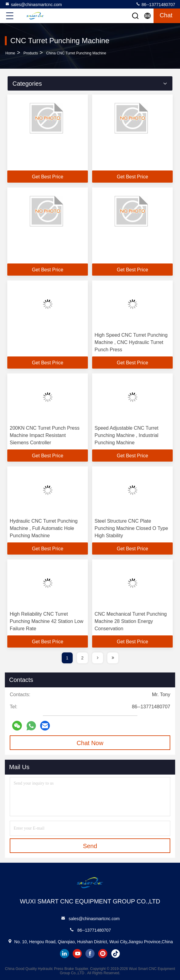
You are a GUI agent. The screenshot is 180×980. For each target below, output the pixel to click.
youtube (77, 954)
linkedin (64, 954)
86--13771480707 (155, 4)
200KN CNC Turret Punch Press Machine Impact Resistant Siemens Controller (45, 435)
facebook (90, 954)
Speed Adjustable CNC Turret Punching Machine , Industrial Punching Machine (126, 435)
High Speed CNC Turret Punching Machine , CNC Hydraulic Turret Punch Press (131, 342)
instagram (103, 954)
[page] (98, 658)
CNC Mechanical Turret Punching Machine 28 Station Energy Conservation (131, 621)
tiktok (116, 954)
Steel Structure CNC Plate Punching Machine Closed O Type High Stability (131, 528)
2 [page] (82, 658)
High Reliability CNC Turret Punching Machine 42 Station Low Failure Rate (47, 621)
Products (31, 53)
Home (10, 53)
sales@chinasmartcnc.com (33, 4)
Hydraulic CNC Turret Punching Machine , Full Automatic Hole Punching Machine (44, 528)
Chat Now (90, 743)
